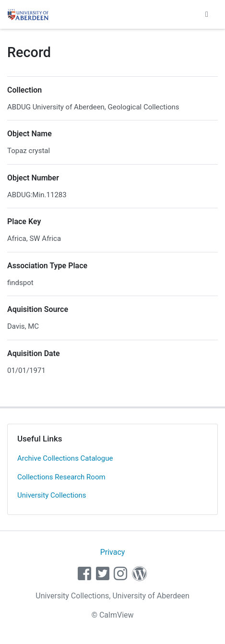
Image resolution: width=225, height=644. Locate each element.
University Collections (52, 495)
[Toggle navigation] (207, 14)
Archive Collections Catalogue (65, 458)
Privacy (113, 552)
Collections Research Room (61, 477)
